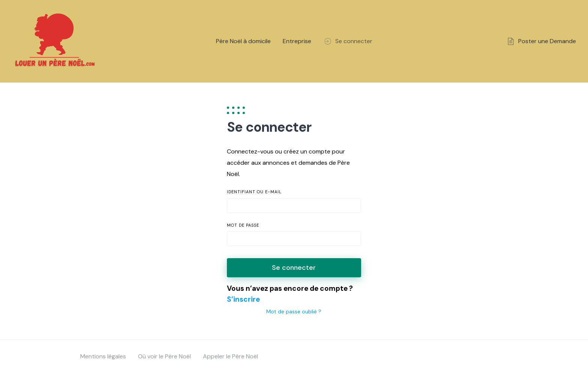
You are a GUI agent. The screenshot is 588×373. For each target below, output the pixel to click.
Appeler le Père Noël (230, 356)
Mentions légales (103, 356)
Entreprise (297, 41)
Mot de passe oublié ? (294, 311)
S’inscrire (243, 299)
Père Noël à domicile (243, 41)
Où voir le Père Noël (164, 356)
